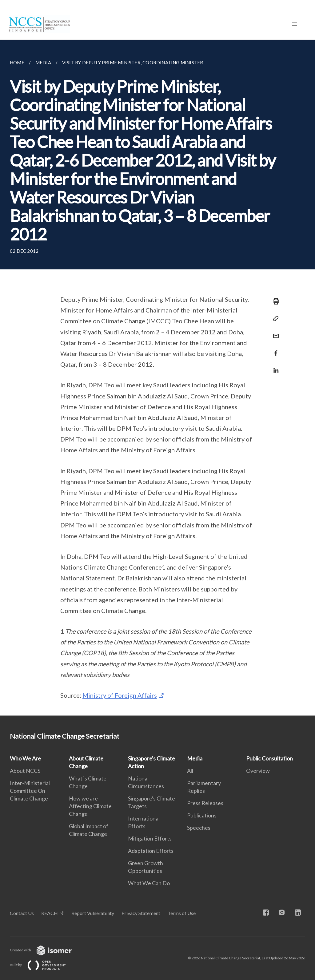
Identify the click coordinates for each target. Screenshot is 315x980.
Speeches (199, 828)
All (190, 771)
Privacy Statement (141, 913)
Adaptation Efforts (151, 851)
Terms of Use (182, 913)
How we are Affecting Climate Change (90, 806)
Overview (258, 771)
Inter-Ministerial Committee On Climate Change (30, 791)
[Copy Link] (274, 319)
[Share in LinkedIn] (274, 367)
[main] (157, 378)
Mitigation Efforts (150, 838)
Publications (202, 815)
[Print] (274, 301)
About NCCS (25, 771)
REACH (50, 913)
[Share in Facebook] (274, 349)
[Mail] (274, 332)
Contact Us (22, 913)
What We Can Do (149, 883)
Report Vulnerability (93, 913)
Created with (46, 950)
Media (195, 758)
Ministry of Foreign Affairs (120, 695)
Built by (43, 965)
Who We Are (25, 758)
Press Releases (205, 803)
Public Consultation (269, 758)
